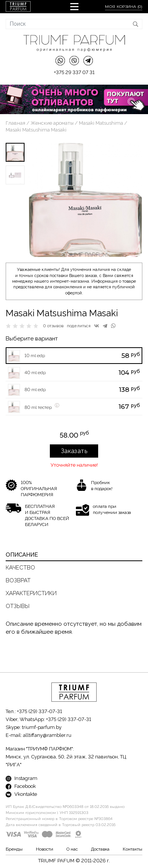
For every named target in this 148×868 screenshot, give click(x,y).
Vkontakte (21, 794)
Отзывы (18, 606)
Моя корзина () (124, 7)
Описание (22, 555)
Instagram (22, 778)
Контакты (133, 849)
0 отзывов (53, 326)
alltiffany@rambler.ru (47, 735)
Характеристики (31, 593)
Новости (45, 849)
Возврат (18, 580)
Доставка (100, 849)
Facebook (21, 786)
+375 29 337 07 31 (74, 72)
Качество (20, 568)
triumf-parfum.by (42, 727)
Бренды (14, 849)
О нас (72, 849)
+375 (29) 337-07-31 (39, 711)
